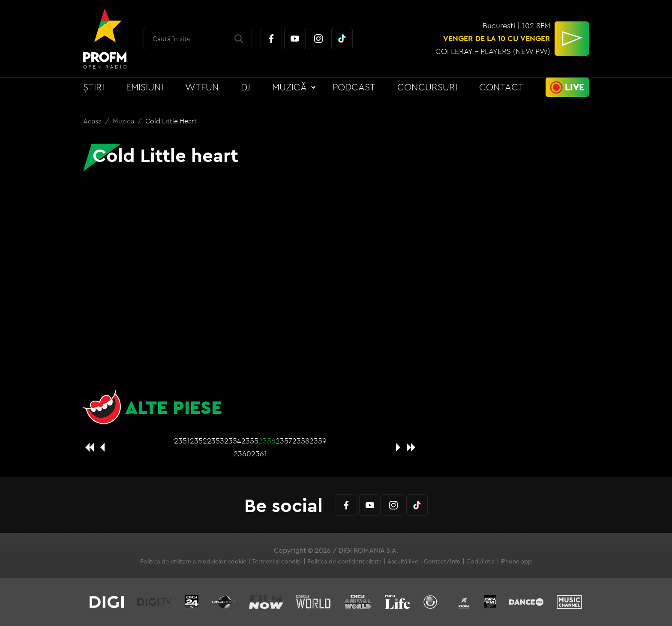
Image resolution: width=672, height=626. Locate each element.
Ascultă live (403, 561)
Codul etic (481, 561)
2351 (182, 441)
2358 (301, 441)
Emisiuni (145, 87)
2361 (259, 454)
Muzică (289, 87)
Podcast (354, 87)
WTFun (202, 87)
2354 (233, 441)
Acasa (93, 121)
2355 (250, 441)
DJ (246, 87)
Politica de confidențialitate (345, 561)
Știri (94, 87)
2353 (216, 441)
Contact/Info (442, 561)
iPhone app (516, 561)
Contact (501, 87)
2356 (267, 441)
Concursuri (427, 87)
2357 (284, 441)
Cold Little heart (171, 121)
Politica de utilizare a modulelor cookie (193, 561)
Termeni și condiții (277, 561)
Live (575, 87)
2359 (318, 441)
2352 (198, 441)
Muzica (124, 121)
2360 (242, 454)
